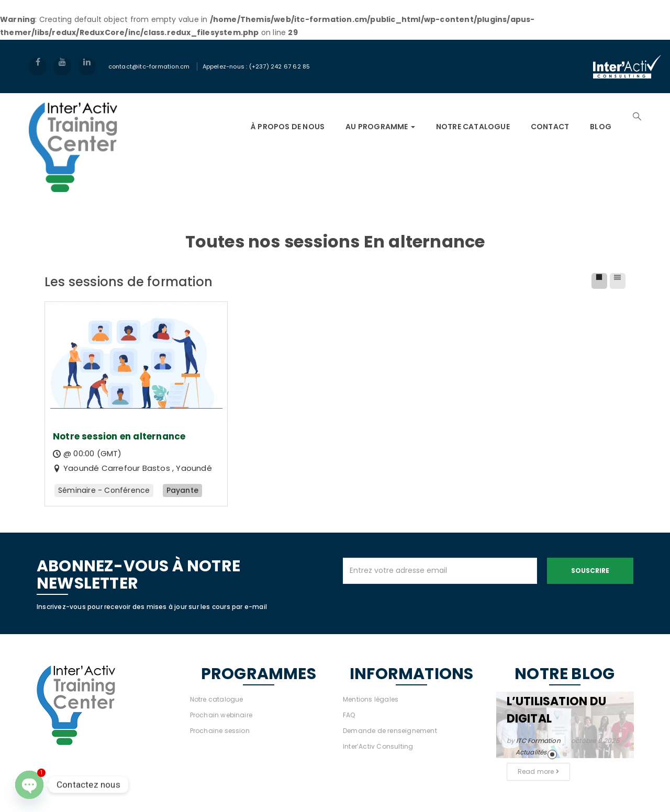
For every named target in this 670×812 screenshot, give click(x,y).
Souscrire (590, 571)
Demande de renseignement (390, 731)
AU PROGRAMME (380, 127)
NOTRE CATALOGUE (473, 127)
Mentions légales (371, 699)
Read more (538, 771)
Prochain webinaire (221, 715)
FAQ (349, 715)
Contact (550, 127)
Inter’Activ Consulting (378, 746)
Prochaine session (220, 731)
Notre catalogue (217, 699)
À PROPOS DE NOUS (288, 127)
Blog (601, 127)
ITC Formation (538, 741)
